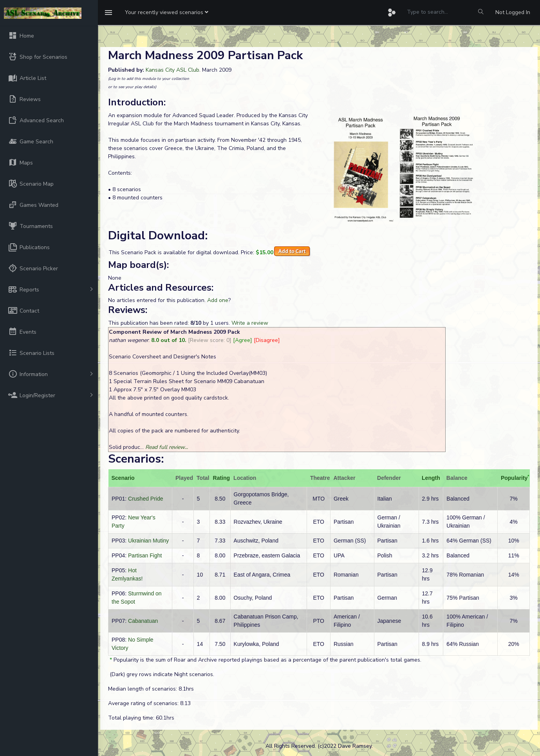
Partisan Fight (145, 555)
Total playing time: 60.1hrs (141, 718)
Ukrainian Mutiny (148, 541)
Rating (222, 478)
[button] (167, 13)
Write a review (250, 323)
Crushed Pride (146, 499)
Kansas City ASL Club (172, 70)
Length (431, 478)
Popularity (514, 478)
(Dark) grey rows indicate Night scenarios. (161, 674)
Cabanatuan (143, 621)
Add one (218, 300)
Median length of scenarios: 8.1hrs (151, 689)
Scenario (123, 478)
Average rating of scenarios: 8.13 (149, 703)
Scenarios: (136, 459)
